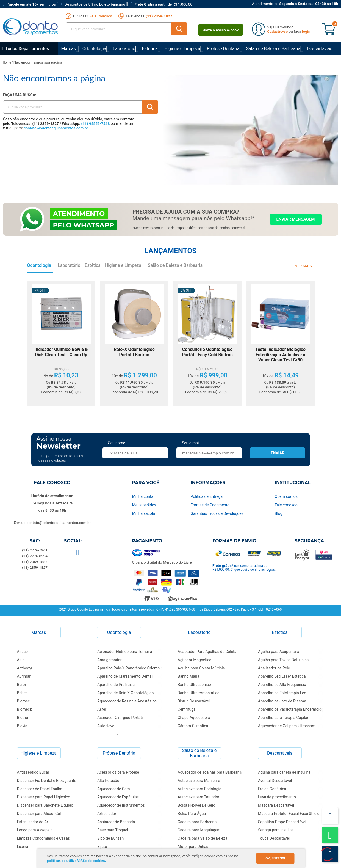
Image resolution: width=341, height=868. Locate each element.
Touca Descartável (274, 838)
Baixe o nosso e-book (221, 30)
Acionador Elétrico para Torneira (125, 652)
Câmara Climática (193, 726)
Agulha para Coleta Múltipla (201, 668)
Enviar (278, 453)
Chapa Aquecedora (194, 718)
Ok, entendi (275, 858)
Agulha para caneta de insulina (284, 772)
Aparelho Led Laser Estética (282, 676)
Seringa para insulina (276, 830)
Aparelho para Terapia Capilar (283, 718)
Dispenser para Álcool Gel (39, 814)
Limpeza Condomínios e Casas (44, 838)
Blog (279, 513)
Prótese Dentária (223, 49)
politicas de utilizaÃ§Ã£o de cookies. (76, 861)
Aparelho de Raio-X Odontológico (125, 693)
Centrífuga (187, 709)
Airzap (23, 652)
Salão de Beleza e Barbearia (273, 49)
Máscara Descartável (276, 805)
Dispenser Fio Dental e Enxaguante (47, 781)
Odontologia (94, 49)
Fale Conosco (101, 16)
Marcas (69, 49)
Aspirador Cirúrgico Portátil (120, 718)
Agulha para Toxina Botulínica (283, 660)
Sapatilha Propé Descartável (282, 822)
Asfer (102, 709)
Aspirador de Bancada (116, 822)
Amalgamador (109, 660)
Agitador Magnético (195, 660)
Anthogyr (25, 668)
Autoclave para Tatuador (199, 797)
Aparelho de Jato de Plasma (282, 701)
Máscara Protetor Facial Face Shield (289, 814)
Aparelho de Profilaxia (116, 685)
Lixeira (23, 847)
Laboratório (124, 49)
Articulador (107, 814)
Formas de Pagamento (210, 505)
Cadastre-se (278, 31)
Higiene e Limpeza (182, 49)
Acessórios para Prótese (118, 772)
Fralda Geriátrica (272, 789)
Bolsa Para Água (192, 814)
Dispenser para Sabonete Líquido (45, 805)
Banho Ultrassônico (194, 685)
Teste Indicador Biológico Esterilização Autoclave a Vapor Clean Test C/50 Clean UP (280, 355)
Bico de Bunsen (110, 838)
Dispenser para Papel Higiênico (44, 797)
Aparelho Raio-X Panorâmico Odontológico (132, 668)
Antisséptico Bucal (33, 772)
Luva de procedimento (277, 797)
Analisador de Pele (274, 668)
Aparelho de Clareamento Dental (125, 676)
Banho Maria (189, 676)
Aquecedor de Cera (114, 789)
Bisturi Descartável (194, 701)
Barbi (21, 685)
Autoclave (106, 726)
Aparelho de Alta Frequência (282, 685)
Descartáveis (320, 49)
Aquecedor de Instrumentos (121, 805)
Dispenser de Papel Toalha (40, 789)
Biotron (23, 718)
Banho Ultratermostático (199, 693)
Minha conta (143, 496)
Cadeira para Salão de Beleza (203, 838)
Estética (150, 49)
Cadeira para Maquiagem (199, 830)
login (306, 31)
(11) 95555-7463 (96, 123)
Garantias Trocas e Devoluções (217, 513)
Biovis (22, 726)
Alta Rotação (108, 781)
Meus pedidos (144, 505)
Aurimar (24, 676)
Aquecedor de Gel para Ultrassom (287, 726)
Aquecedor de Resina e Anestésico (127, 701)
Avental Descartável (275, 781)
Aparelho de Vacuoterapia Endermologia (292, 709)
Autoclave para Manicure (199, 781)
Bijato (102, 847)
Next (39, 735)
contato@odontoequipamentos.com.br (56, 128)
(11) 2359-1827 (159, 16)
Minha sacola (144, 513)
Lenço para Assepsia (35, 830)
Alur (20, 660)
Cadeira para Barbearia (197, 822)
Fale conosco (286, 505)
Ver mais (303, 266)
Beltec (22, 693)
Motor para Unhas (193, 847)
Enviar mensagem (296, 219)
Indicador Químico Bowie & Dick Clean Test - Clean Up (61, 352)
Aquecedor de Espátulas (118, 797)
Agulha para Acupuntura (279, 652)
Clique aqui (239, 570)
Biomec (23, 701)
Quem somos (286, 496)
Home (7, 63)
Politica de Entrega (207, 496)
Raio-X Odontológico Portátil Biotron (134, 352)
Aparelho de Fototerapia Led (282, 693)
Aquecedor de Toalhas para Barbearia (210, 772)
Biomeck (24, 709)
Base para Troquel (113, 830)
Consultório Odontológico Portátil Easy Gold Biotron (207, 352)
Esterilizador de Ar (33, 822)
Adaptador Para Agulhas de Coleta (207, 652)
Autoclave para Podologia (200, 789)
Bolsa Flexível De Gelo (197, 805)
